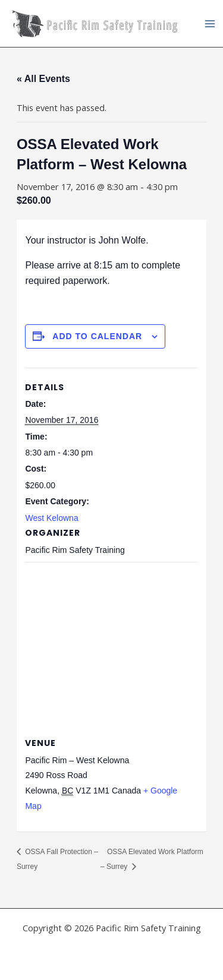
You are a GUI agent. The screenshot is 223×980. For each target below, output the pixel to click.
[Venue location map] (111, 648)
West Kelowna (51, 518)
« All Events (43, 79)
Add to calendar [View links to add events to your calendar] (97, 336)
